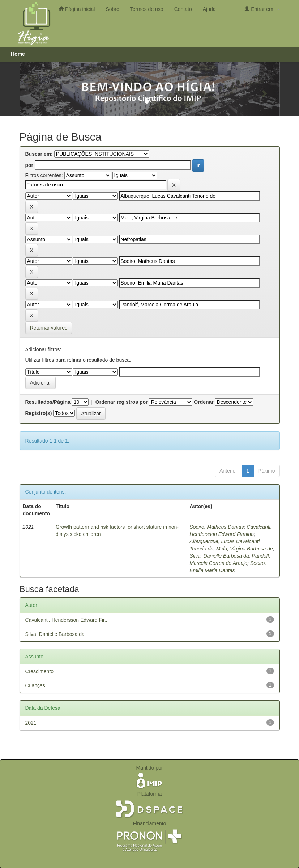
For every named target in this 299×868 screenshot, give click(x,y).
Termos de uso (147, 9)
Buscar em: (39, 154)
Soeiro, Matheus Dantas (217, 527)
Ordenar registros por (122, 402)
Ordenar (204, 402)
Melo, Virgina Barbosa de (245, 549)
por (29, 165)
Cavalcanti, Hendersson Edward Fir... (67, 620)
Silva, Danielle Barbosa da (219, 556)
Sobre (112, 9)
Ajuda (209, 9)
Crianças (35, 685)
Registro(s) (39, 413)
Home (18, 54)
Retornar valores (49, 328)
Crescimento (40, 671)
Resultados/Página (48, 402)
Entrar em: (262, 9)
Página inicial (77, 9)
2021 (31, 723)
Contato (183, 9)
